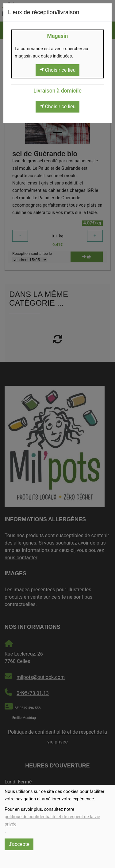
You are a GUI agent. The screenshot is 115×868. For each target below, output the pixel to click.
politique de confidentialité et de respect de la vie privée (52, 820)
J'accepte (19, 844)
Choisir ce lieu (58, 70)
